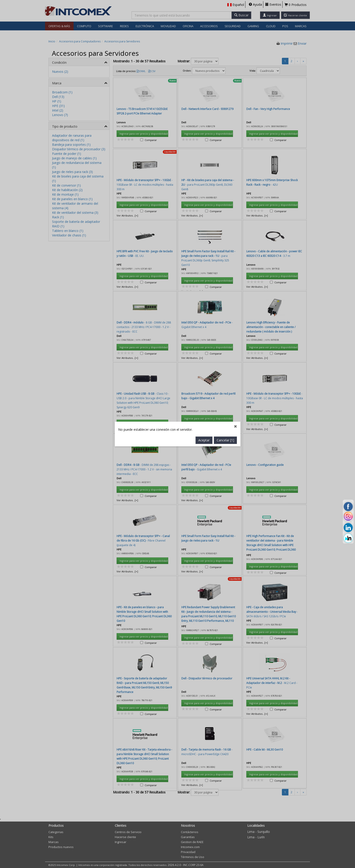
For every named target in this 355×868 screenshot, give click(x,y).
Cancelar (225, 237)
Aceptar (204, 237)
